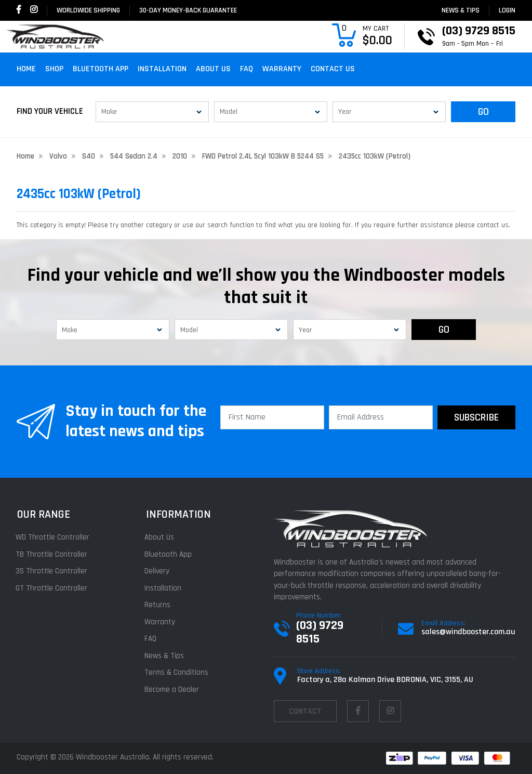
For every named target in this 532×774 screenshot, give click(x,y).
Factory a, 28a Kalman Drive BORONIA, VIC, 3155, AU (385, 680)
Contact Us (333, 69)
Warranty (282, 69)
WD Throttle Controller (54, 537)
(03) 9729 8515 (320, 632)
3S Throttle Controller (52, 571)
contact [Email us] (305, 711)
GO (483, 112)
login (507, 10)
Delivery (158, 571)
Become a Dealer (173, 690)
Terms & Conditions (177, 672)
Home (26, 69)
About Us (213, 69)
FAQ (247, 69)
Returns (158, 605)
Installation (162, 69)
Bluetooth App (101, 69)
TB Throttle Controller (52, 554)
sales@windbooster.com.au (468, 632)
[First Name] (272, 417)
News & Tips (461, 10)
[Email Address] (381, 417)
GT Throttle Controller (52, 588)
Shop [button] (54, 69)
